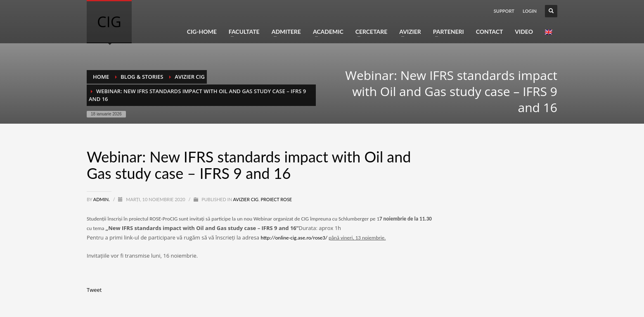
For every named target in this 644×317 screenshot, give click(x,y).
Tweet (94, 290)
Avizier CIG (246, 199)
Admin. (102, 199)
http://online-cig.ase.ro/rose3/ (294, 238)
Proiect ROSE (276, 199)
